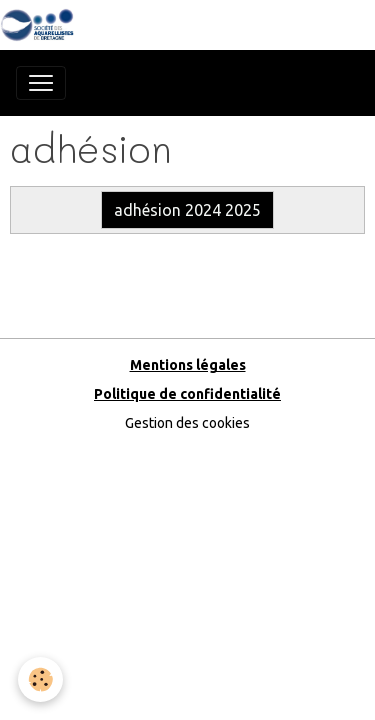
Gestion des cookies (187, 423)
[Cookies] (40, 679)
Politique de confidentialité (187, 394)
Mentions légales (188, 365)
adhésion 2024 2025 (187, 210)
